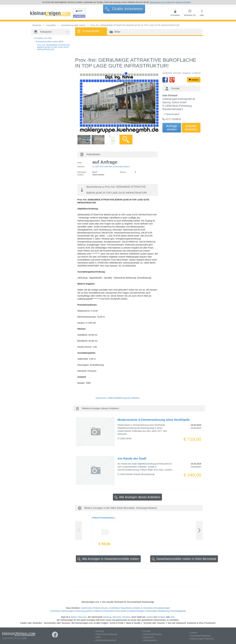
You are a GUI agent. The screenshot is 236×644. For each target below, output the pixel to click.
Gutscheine (86, 608)
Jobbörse (98, 611)
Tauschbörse (127, 608)
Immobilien (39, 38)
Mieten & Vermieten (143, 608)
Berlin (74, 617)
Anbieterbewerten (191, 128)
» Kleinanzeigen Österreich (201, 639)
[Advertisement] (46, 105)
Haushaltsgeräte (178, 611)
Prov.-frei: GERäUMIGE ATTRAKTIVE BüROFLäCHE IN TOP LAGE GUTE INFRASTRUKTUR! (54, 47)
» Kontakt (146, 631)
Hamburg (107, 617)
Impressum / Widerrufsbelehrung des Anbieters (118, 398)
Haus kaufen (121, 611)
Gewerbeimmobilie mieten (47, 42)
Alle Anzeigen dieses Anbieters (137, 497)
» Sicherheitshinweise (152, 634)
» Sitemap (99, 631)
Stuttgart (161, 617)
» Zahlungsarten (149, 640)
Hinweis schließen (183, 2)
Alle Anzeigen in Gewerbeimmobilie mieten (108, 559)
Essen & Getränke (110, 608)
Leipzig (149, 617)
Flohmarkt (109, 611)
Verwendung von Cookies (161, 2)
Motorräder (152, 611)
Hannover (82, 617)
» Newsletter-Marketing (200, 636)
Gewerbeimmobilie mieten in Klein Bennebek (184, 559)
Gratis (124, 9)
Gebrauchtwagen (137, 611)
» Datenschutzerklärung (106, 634)
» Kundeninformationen (105, 640)
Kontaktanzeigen (162, 608)
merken (194, 80)
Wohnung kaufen (84, 611)
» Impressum (148, 637)
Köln (173, 617)
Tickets (97, 608)
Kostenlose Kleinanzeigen (62, 611)
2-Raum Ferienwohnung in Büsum (104, 518)
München (117, 617)
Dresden (126, 617)
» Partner (193, 633)
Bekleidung (164, 611)
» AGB (97, 637)
